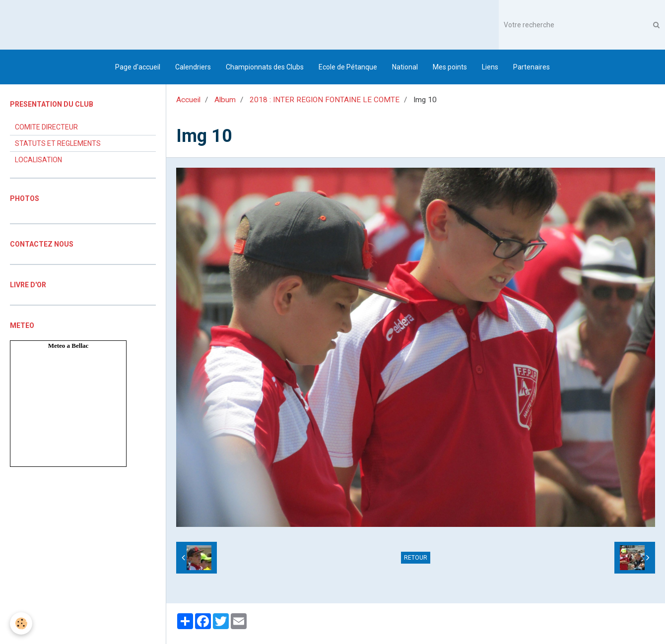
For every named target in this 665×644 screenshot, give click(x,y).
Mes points (450, 67)
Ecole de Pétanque (348, 67)
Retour (416, 558)
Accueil (188, 100)
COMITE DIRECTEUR (46, 127)
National (405, 67)
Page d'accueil (138, 67)
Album (225, 100)
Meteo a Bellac (68, 346)
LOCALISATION (38, 160)
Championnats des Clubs (265, 67)
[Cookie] (21, 623)
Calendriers (193, 67)
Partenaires (532, 67)
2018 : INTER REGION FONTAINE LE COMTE (325, 100)
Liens (490, 67)
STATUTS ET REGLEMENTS (58, 143)
